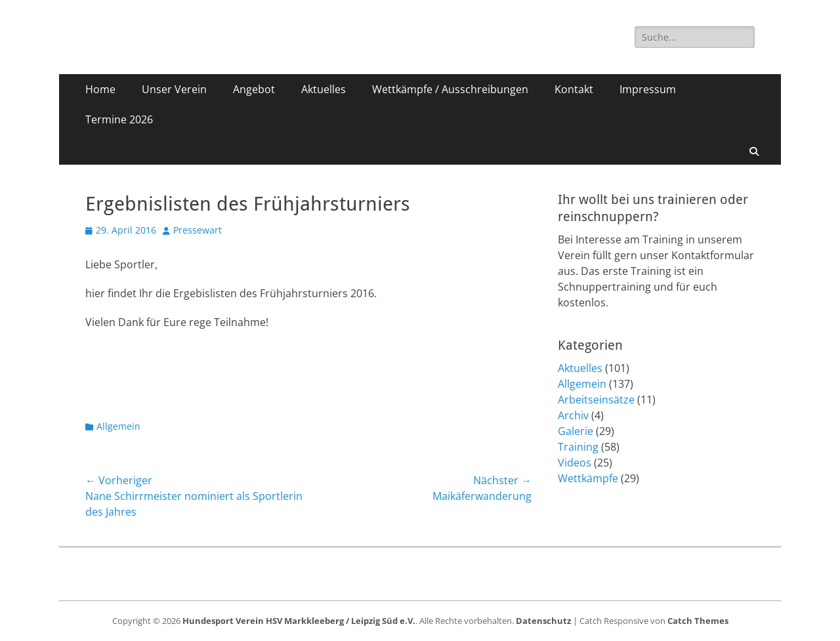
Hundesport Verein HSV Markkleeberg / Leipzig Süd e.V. (299, 621)
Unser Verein (174, 89)
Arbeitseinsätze (596, 400)
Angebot (254, 89)
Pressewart (198, 230)
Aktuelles (324, 89)
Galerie (576, 431)
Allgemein (118, 426)
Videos (575, 463)
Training (578, 447)
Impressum (648, 89)
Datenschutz (543, 621)
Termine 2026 (119, 119)
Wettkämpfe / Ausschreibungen (450, 89)
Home (100, 89)
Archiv (573, 415)
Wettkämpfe (588, 478)
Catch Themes (698, 621)
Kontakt (574, 89)
